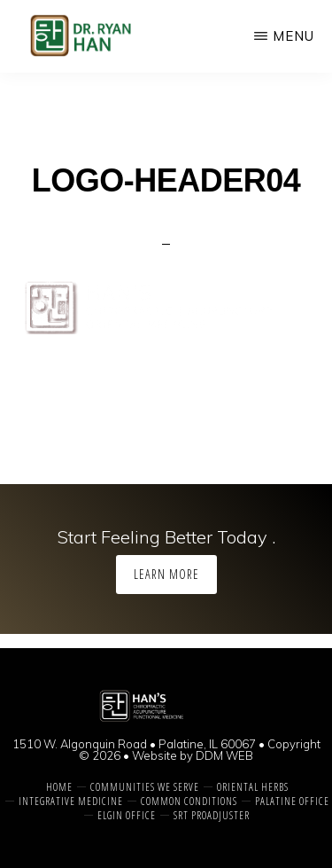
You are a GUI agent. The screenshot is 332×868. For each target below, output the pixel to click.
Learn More (166, 574)
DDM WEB (224, 755)
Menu (293, 36)
